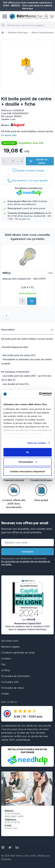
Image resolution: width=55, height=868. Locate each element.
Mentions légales (10, 647)
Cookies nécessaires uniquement (28, 471)
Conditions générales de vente (18, 653)
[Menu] (5, 16)
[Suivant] (6, 316)
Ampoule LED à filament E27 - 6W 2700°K (24, 279)
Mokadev (6, 859)
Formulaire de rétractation (16, 676)
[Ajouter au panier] (32, 301)
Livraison (6, 658)
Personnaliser (28, 462)
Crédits (5, 694)
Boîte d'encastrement (43, 33)
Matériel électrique (18, 33)
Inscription (28, 552)
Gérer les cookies (37, 443)
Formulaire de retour (13, 688)
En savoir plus (9, 135)
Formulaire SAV (10, 682)
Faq (3, 664)
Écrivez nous (11, 828)
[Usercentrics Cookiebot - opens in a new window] (39, 394)
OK (27, 452)
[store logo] (26, 16)
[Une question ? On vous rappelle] (27, 180)
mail (28, 219)
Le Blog (5, 670)
